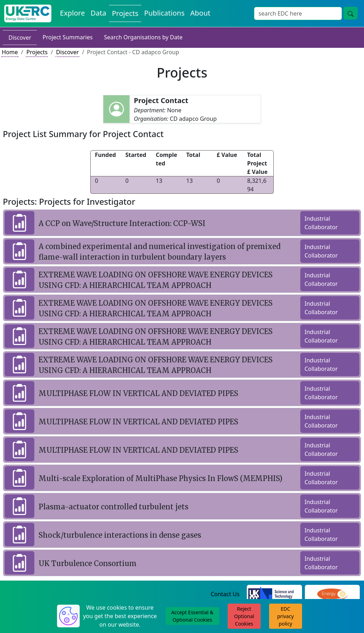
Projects (37, 52)
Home (10, 52)
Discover (20, 38)
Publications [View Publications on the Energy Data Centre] (164, 13)
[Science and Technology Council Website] (274, 595)
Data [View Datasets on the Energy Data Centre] (98, 13)
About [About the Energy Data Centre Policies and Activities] (200, 13)
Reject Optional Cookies (244, 616)
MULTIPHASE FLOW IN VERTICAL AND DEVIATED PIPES (138, 393)
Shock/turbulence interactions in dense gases (120, 535)
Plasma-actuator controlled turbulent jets (113, 507)
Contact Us (225, 594)
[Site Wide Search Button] (351, 13)
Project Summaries (67, 37)
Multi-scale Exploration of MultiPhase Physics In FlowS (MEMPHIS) (161, 478)
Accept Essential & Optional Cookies (192, 616)
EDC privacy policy (286, 616)
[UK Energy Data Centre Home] (28, 13)
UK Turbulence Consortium (88, 563)
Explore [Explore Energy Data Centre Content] (72, 13)
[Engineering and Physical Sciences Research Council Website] (332, 595)
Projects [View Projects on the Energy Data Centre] (125, 13)
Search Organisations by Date (143, 37)
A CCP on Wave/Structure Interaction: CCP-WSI (122, 223)
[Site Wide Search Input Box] (298, 13)
